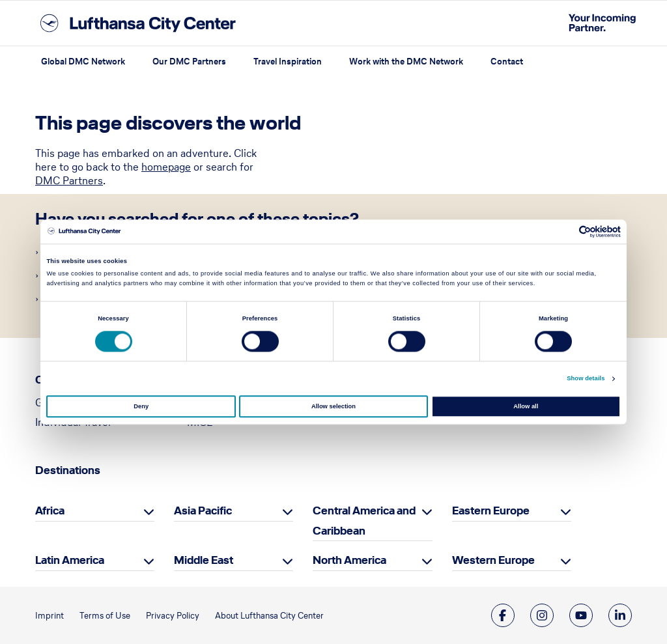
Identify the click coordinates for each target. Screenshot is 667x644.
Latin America (70, 560)
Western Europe (493, 560)
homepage (166, 167)
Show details (586, 379)
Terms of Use (105, 616)
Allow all (526, 406)
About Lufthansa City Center (269, 616)
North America (349, 560)
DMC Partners (69, 180)
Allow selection (333, 406)
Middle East (204, 560)
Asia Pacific (203, 511)
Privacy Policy (173, 616)
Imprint (50, 616)
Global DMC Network (83, 62)
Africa (50, 511)
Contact (507, 62)
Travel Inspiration (288, 62)
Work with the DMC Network (406, 62)
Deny (141, 406)
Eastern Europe (491, 511)
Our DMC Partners (189, 62)
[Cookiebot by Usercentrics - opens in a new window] (564, 231)
